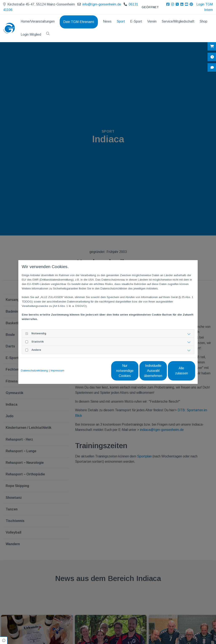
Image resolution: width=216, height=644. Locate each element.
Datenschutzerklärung (34, 370)
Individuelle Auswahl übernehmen (136, 371)
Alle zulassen (176, 371)
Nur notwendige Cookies (95, 371)
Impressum (57, 370)
